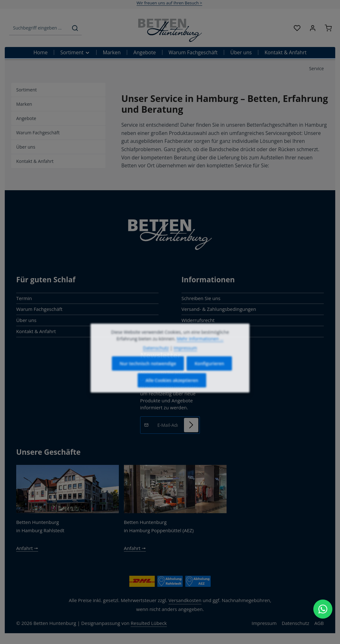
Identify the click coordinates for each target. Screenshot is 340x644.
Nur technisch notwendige (148, 371)
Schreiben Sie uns (201, 298)
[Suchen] (75, 28)
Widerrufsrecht (198, 320)
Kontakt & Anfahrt (36, 331)
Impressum (264, 623)
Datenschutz (295, 623)
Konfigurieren (209, 371)
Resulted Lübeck (149, 623)
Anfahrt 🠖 (27, 548)
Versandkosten (185, 600)
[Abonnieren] (191, 425)
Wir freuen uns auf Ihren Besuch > (170, 3)
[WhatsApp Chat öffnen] (323, 609)
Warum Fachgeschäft (39, 309)
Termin (24, 298)
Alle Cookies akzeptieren (172, 388)
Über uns (26, 320)
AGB (319, 623)
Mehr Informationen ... (200, 347)
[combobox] (39, 28)
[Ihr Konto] (313, 28)
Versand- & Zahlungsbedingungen (219, 309)
